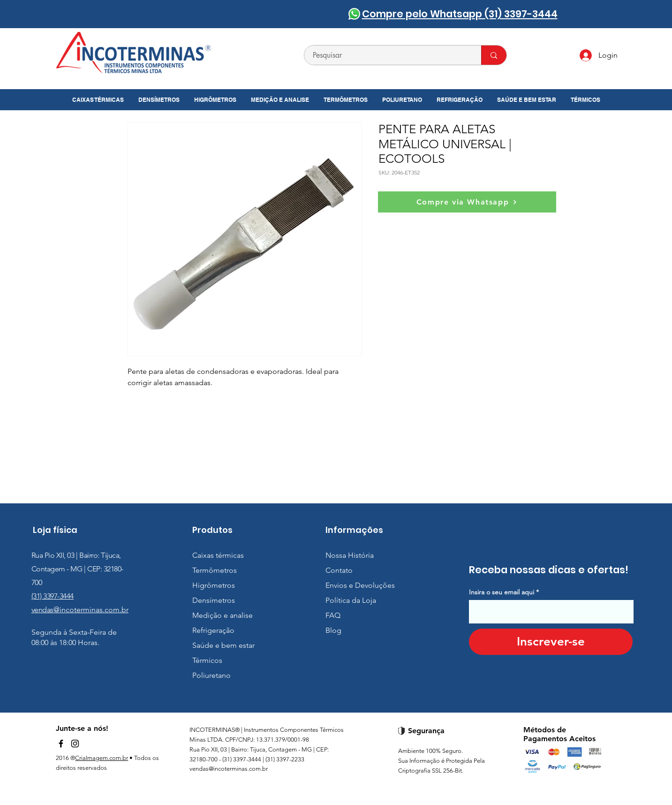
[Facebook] (61, 744)
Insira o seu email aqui (502, 592)
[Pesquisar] (387, 55)
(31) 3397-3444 (53, 596)
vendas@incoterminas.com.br (229, 769)
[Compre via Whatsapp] (467, 202)
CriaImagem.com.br (102, 758)
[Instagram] (75, 744)
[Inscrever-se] (551, 642)
